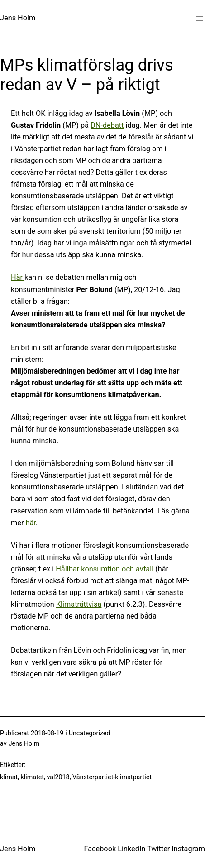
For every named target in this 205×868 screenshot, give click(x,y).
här (31, 523)
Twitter (158, 849)
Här (18, 277)
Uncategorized (90, 733)
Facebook (100, 849)
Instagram (188, 849)
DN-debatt (107, 125)
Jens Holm (18, 18)
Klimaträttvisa (79, 604)
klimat (9, 777)
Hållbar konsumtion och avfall (105, 569)
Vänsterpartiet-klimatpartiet (112, 777)
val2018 (58, 777)
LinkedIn (131, 849)
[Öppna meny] (200, 19)
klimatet (32, 777)
